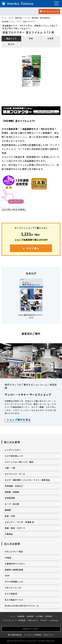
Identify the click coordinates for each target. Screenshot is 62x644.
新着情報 (21, 616)
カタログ (44, 620)
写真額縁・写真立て (14, 486)
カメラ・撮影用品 (15, 18)
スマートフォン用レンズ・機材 (19, 462)
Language (54, 620)
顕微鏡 (8, 510)
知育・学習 (10, 516)
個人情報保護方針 (15, 635)
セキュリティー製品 (14, 551)
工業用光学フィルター (15, 564)
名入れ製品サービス (14, 600)
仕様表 (51, 38)
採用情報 (48, 616)
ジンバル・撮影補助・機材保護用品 (37, 18)
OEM (7, 575)
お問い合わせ (33, 620)
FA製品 (8, 558)
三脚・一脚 (10, 468)
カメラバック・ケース (15, 474)
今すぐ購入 (33, 248)
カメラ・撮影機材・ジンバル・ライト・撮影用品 (27, 480)
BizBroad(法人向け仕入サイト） (22, 606)
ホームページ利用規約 (33, 635)
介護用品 (9, 534)
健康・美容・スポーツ (15, 528)
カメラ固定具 (11, 594)
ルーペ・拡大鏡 (12, 504)
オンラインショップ (49, 11)
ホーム (4, 18)
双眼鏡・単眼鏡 (12, 492)
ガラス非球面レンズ (14, 582)
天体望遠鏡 (10, 498)
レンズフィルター (13, 450)
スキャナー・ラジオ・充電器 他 (19, 522)
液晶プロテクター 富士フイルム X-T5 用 (28, 32)
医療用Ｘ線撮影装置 (14, 570)
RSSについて (49, 635)
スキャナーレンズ (13, 588)
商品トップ (11, 39)
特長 (31, 38)
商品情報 (30, 616)
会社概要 (39, 616)
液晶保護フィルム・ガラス (12, 21)
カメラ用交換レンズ (14, 456)
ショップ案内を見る (18, 420)
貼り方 (11, 44)
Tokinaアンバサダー (31, 629)
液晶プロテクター (30, 21)
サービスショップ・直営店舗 (14, 620)
